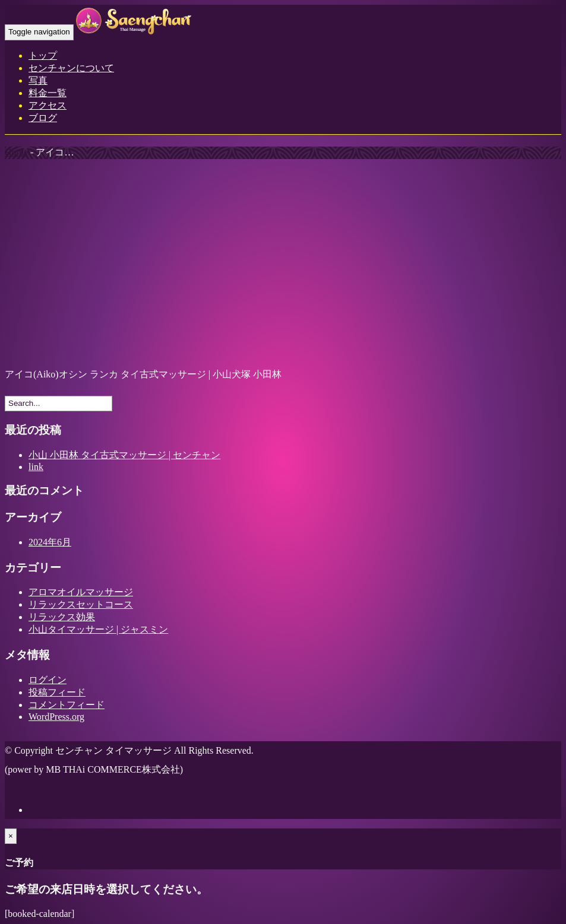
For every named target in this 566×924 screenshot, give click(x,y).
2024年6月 (50, 542)
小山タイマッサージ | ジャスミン (98, 629)
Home (16, 152)
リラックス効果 (62, 617)
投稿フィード (57, 692)
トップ (43, 55)
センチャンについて (71, 68)
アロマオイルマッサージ (81, 592)
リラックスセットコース (81, 604)
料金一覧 (48, 93)
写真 (38, 80)
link (36, 467)
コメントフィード (67, 705)
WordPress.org (56, 717)
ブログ (43, 118)
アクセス (48, 105)
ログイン (48, 680)
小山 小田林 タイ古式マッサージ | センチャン (124, 455)
